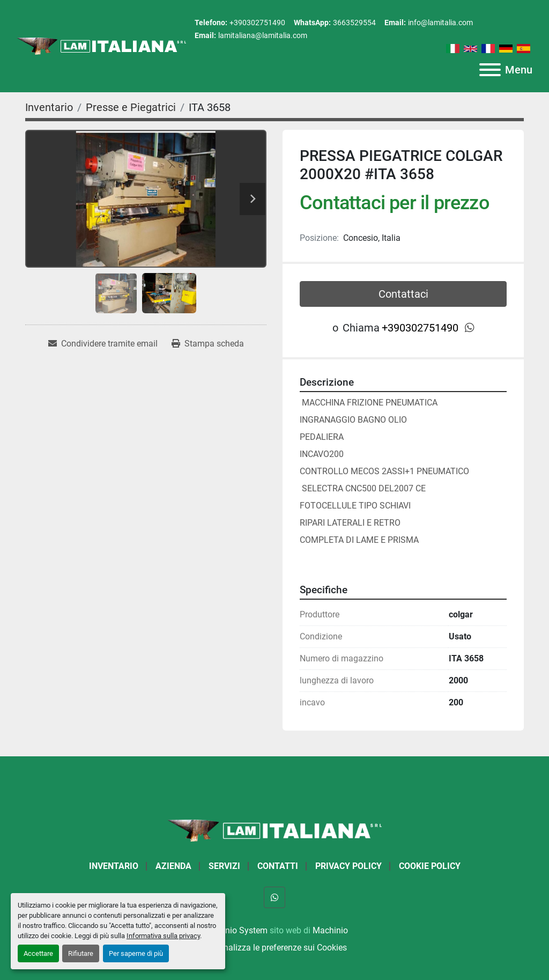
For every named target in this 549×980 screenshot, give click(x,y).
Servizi (224, 866)
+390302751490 (257, 23)
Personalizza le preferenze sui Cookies (274, 948)
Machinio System (235, 930)
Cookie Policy (430, 866)
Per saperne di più (136, 953)
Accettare (38, 953)
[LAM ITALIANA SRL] (274, 830)
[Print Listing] (208, 344)
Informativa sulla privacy (163, 936)
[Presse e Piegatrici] (131, 107)
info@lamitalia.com (440, 23)
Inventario (114, 866)
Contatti (278, 866)
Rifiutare (81, 953)
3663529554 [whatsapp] (354, 23)
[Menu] (490, 70)
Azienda (173, 866)
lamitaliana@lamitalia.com (263, 35)
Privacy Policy (348, 866)
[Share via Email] (103, 344)
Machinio (330, 930)
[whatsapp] (470, 328)
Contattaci (403, 294)
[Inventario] (49, 107)
